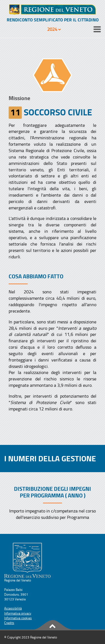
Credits (9, 623)
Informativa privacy (18, 613)
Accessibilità (13, 608)
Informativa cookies (18, 618)
